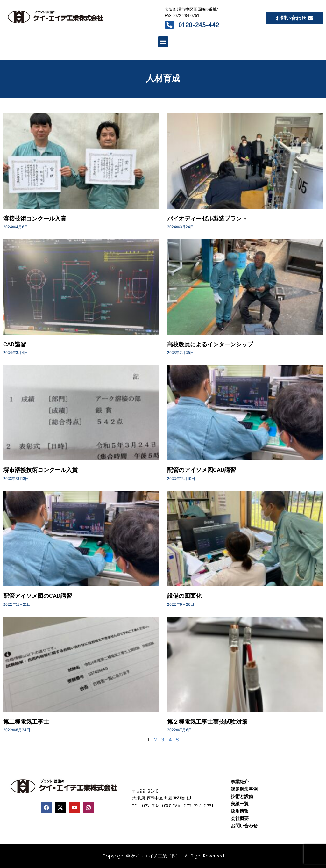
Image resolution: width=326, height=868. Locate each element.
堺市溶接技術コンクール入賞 (40, 470)
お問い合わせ (244, 826)
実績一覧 (240, 804)
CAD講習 (15, 344)
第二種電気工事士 (26, 722)
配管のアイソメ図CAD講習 (202, 470)
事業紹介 (240, 782)
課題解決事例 (244, 789)
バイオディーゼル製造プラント (207, 218)
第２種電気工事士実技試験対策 (207, 722)
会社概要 (240, 818)
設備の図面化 (184, 596)
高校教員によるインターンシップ (210, 344)
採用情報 (240, 811)
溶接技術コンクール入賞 (35, 218)
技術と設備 (242, 796)
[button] (163, 42)
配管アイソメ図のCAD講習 (38, 596)
